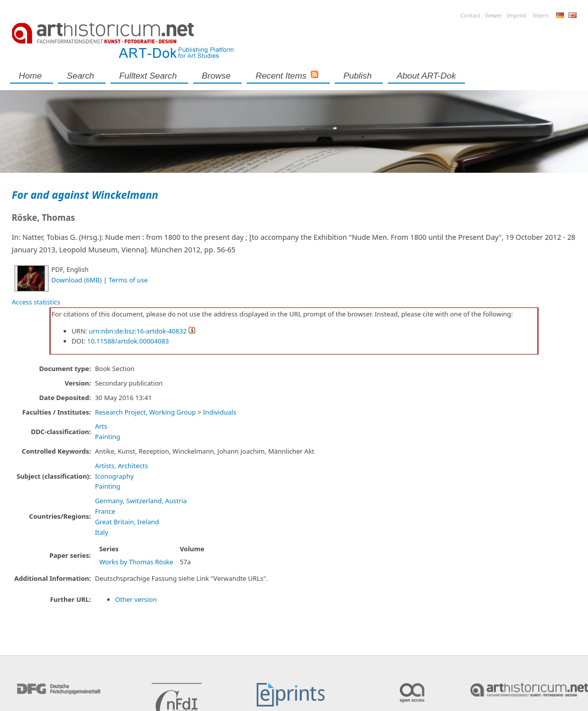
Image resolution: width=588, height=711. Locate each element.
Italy (102, 532)
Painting (108, 437)
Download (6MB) (77, 280)
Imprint (517, 15)
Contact (470, 15)
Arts (101, 426)
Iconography (114, 476)
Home (31, 76)
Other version (136, 599)
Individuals (219, 412)
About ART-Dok (426, 76)
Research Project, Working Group (146, 412)
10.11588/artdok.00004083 (128, 341)
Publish (358, 76)
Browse (216, 76)
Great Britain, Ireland (127, 522)
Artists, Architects (122, 466)
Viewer (494, 15)
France (105, 511)
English (572, 15)
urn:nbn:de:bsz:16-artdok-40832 (138, 331)
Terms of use (128, 280)
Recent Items (281, 76)
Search (81, 76)
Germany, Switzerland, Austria (141, 501)
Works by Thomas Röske (136, 562)
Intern (540, 15)
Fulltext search (148, 76)
